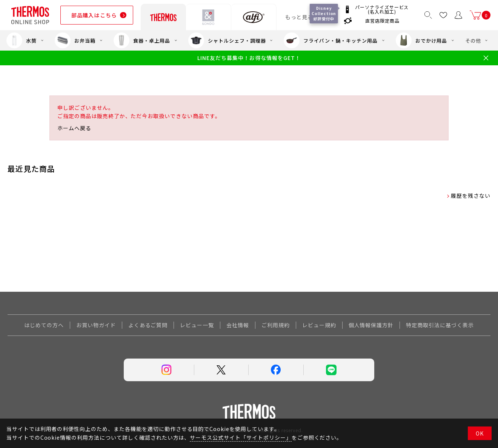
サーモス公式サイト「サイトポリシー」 (241, 437)
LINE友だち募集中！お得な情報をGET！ (249, 58)
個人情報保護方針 (371, 325)
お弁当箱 (75, 40)
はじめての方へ (44, 325)
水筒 (22, 40)
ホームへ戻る (74, 128)
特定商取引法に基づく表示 (440, 325)
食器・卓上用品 (142, 40)
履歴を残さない (471, 196)
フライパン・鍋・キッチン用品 (330, 40)
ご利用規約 (276, 325)
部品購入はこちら (94, 15)
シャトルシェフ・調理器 (227, 40)
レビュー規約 (319, 325)
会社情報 (238, 325)
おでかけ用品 (421, 40)
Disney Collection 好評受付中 (324, 13)
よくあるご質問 (148, 325)
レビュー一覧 (197, 325)
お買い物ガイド (96, 325)
